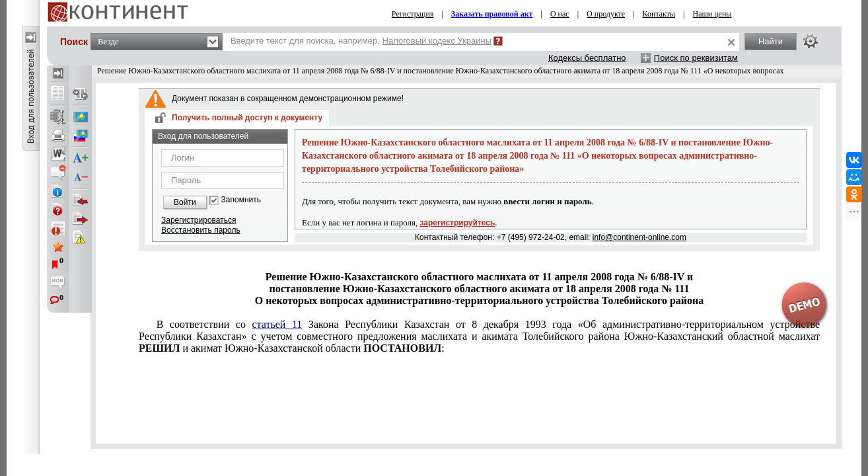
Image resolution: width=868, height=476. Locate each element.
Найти (771, 41)
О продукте (606, 14)
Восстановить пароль (201, 230)
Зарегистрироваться (199, 220)
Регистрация (413, 14)
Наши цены (712, 14)
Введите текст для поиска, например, (361, 41)
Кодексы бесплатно (587, 58)
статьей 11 (277, 324)
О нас (560, 14)
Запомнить (241, 200)
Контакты (659, 14)
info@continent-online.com (639, 237)
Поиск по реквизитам (696, 58)
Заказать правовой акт (492, 14)
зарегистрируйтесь (458, 223)
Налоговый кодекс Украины (437, 41)
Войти (185, 202)
